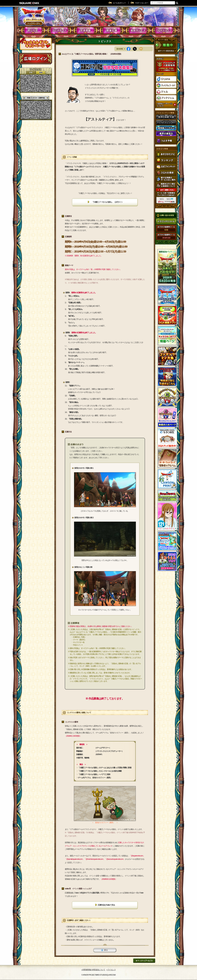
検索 (177, 3)
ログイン (35, 59)
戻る (105, 950)
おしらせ (33, 30)
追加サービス (138, 30)
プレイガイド (59, 30)
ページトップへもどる (144, 961)
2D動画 (31, 73)
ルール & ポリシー (119, 3)
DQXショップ (164, 30)
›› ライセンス (111, 970)
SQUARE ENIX (29, 3)
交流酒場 (85, 30)
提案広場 (112, 30)
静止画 (40, 73)
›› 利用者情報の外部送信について (93, 970)
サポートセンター (142, 3)
